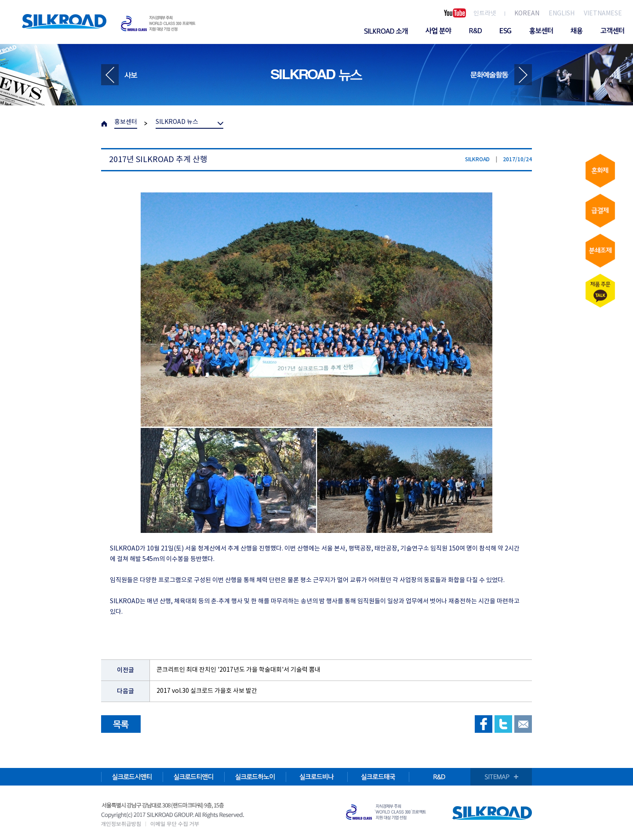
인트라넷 (485, 14)
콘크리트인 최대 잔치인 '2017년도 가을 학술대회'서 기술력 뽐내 (238, 670)
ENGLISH (562, 14)
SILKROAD (64, 21)
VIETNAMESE (603, 14)
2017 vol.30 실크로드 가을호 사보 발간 (207, 691)
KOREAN (527, 14)
